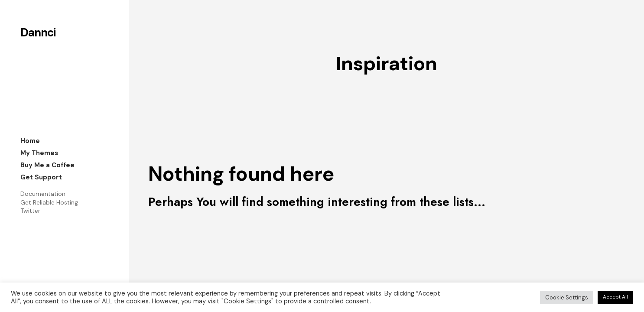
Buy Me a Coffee (47, 165)
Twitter (30, 211)
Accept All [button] (615, 297)
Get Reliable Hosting (49, 202)
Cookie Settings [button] (567, 297)
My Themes (39, 153)
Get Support (41, 177)
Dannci (38, 32)
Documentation (43, 194)
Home (30, 141)
